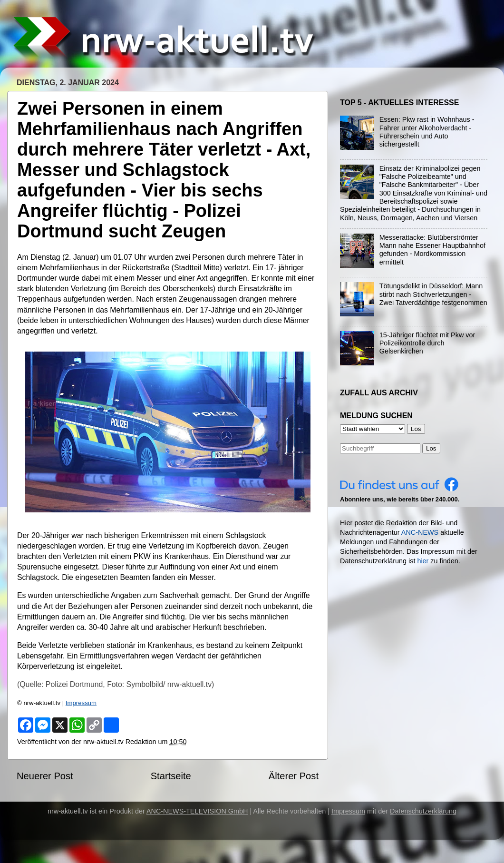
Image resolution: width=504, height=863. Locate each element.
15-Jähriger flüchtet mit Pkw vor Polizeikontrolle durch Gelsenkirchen (427, 343)
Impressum (81, 703)
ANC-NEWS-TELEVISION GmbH (197, 811)
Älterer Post (294, 776)
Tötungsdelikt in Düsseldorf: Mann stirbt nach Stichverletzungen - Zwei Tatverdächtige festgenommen (433, 294)
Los (431, 448)
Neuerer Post (45, 776)
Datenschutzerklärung (423, 811)
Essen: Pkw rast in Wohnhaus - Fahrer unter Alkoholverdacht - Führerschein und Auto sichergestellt (427, 132)
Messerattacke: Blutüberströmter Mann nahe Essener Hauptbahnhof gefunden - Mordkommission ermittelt (432, 250)
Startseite (171, 776)
